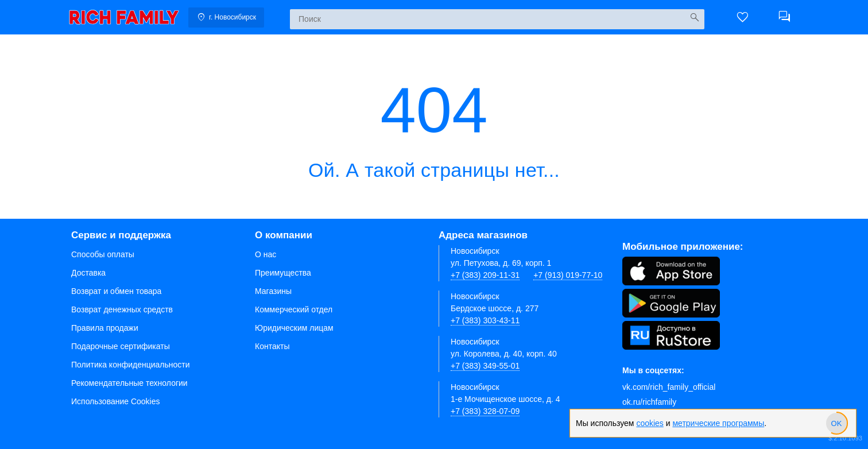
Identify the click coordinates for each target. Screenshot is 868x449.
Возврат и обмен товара (116, 291)
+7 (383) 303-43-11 (485, 320)
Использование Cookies (116, 401)
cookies (650, 423)
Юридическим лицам (294, 328)
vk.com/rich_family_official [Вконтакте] (669, 387)
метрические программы (718, 423)
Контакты (272, 346)
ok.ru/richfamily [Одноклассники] (649, 402)
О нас (266, 254)
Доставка (88, 273)
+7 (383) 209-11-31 (485, 275)
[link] (124, 17)
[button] (743, 17)
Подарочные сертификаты (121, 346)
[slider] (836, 423)
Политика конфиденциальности (131, 365)
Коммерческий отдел (294, 309)
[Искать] (694, 18)
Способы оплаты (103, 254)
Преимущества (283, 273)
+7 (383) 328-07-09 (485, 411)
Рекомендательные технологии (129, 383)
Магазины (273, 291)
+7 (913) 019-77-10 (568, 275)
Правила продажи (105, 328)
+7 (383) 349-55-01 (485, 366)
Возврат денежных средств (122, 309)
